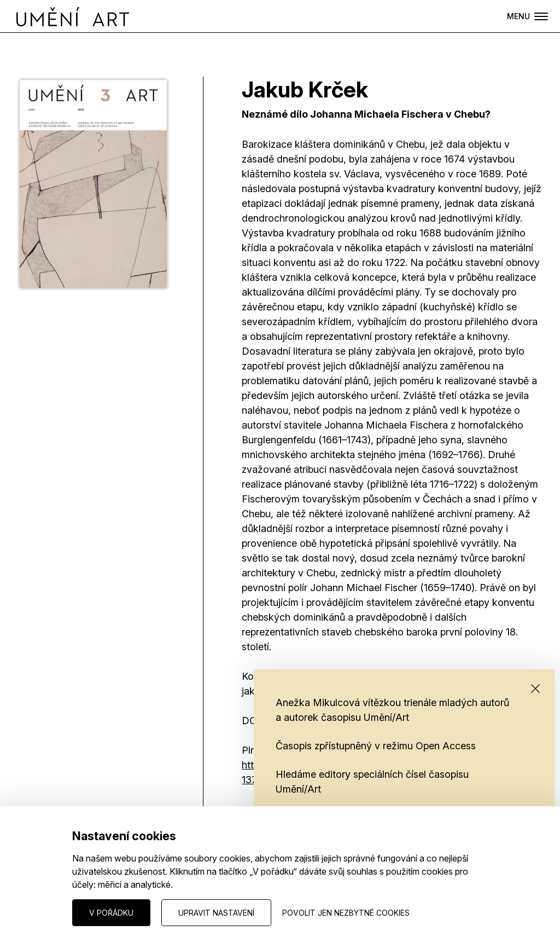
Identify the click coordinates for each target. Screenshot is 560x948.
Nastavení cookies (50, 912)
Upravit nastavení (216, 913)
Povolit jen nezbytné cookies (346, 913)
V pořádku (111, 913)
